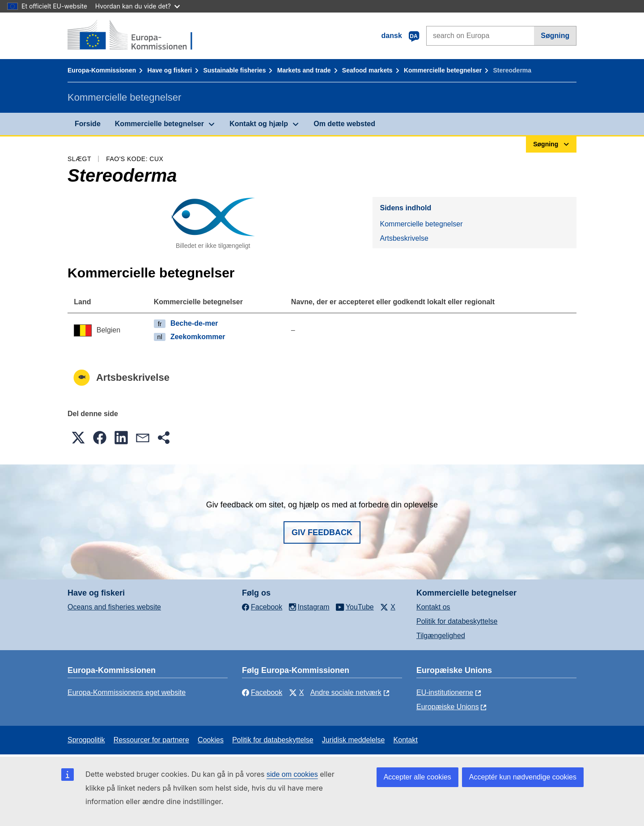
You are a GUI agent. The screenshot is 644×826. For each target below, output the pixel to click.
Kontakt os (433, 607)
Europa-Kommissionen (102, 70)
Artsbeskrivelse (404, 238)
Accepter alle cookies (417, 777)
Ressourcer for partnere (151, 740)
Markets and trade (304, 70)
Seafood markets (367, 70)
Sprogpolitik (86, 740)
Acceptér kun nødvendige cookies (523, 777)
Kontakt (406, 740)
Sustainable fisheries (234, 70)
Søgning (555, 36)
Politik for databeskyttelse (457, 621)
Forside (88, 124)
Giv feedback (322, 532)
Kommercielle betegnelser (443, 70)
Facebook (262, 692)
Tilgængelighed (441, 636)
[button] (78, 438)
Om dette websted (344, 124)
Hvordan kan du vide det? (138, 6)
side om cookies (292, 774)
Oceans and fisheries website (114, 607)
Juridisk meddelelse (354, 740)
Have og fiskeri (170, 70)
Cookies (211, 740)
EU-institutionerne (445, 692)
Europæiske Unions (448, 707)
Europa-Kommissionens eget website (127, 692)
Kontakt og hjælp (259, 124)
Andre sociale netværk (346, 692)
